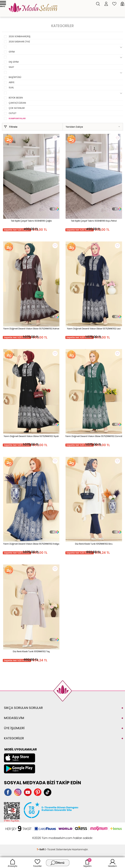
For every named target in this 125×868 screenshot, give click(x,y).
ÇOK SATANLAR (17, 108)
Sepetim (87, 863)
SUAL (11, 88)
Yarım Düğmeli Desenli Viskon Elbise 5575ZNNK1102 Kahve (31, 329)
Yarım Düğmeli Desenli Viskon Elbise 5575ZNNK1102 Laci (94, 329)
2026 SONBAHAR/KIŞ (20, 36)
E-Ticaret (50, 849)
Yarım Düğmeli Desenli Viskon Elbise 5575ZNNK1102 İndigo (31, 544)
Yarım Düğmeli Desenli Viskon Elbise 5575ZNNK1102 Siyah (31, 436)
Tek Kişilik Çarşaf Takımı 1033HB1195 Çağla (31, 221)
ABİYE (12, 82)
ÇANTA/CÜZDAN (17, 103)
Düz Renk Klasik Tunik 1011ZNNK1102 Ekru (94, 544)
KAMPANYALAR (17, 118)
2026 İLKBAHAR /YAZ (19, 42)
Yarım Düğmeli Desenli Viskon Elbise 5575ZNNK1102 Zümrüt (94, 436)
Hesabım (113, 863)
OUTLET (12, 113)
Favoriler (37, 863)
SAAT (11, 67)
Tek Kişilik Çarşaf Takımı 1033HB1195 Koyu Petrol (94, 221)
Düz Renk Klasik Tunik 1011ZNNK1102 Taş (31, 651)
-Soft (41, 849)
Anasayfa (12, 863)
